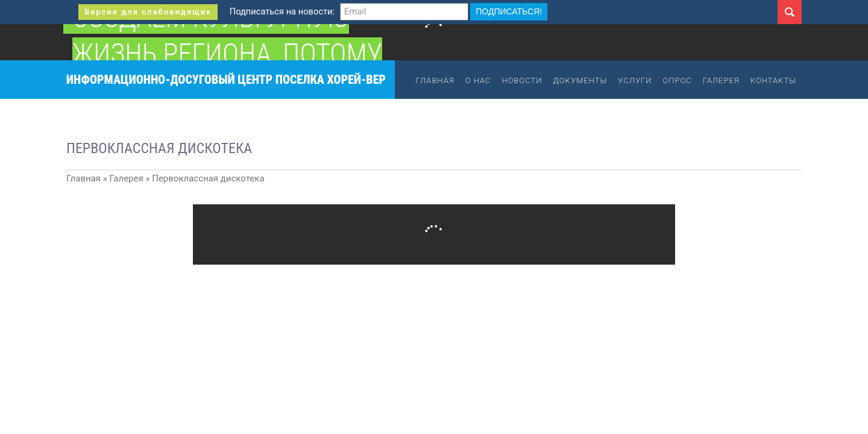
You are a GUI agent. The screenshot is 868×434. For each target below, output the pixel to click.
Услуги (635, 80)
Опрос (677, 80)
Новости (522, 80)
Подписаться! (509, 11)
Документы (580, 80)
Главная (435, 80)
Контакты (773, 80)
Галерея (721, 80)
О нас (478, 80)
